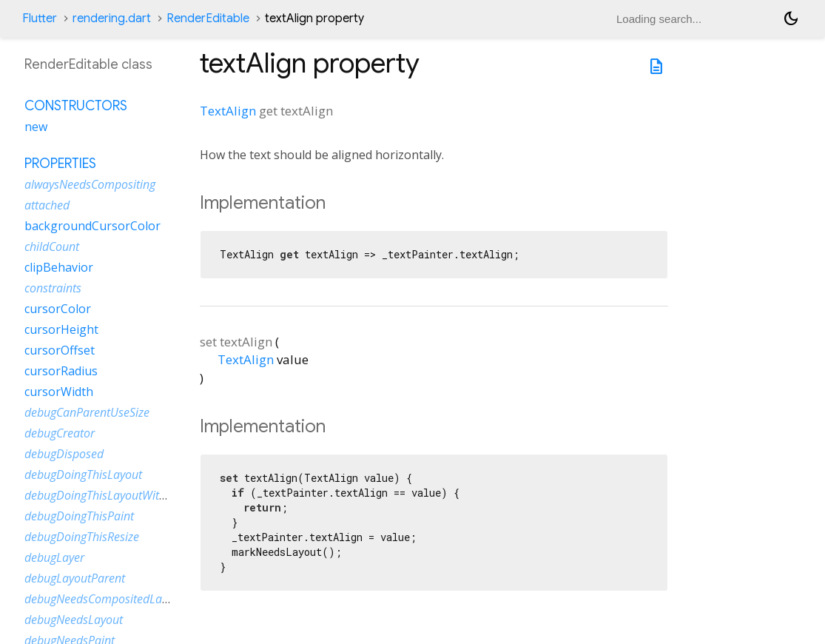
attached (47, 205)
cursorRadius (61, 371)
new (36, 127)
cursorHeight (61, 329)
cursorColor (58, 309)
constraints (53, 288)
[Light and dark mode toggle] (791, 19)
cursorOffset (60, 350)
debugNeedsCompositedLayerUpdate (120, 599)
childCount (52, 246)
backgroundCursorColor (92, 226)
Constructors (76, 106)
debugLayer (54, 557)
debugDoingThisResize (82, 537)
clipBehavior (59, 267)
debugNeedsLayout (74, 620)
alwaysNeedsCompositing (90, 184)
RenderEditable (208, 19)
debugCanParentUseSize (87, 412)
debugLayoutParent (75, 578)
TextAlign (228, 111)
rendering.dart (112, 19)
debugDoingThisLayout (83, 474)
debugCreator (60, 433)
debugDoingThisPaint (79, 516)
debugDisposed (64, 454)
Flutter (40, 19)
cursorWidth (59, 392)
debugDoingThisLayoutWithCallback (117, 495)
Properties (60, 164)
